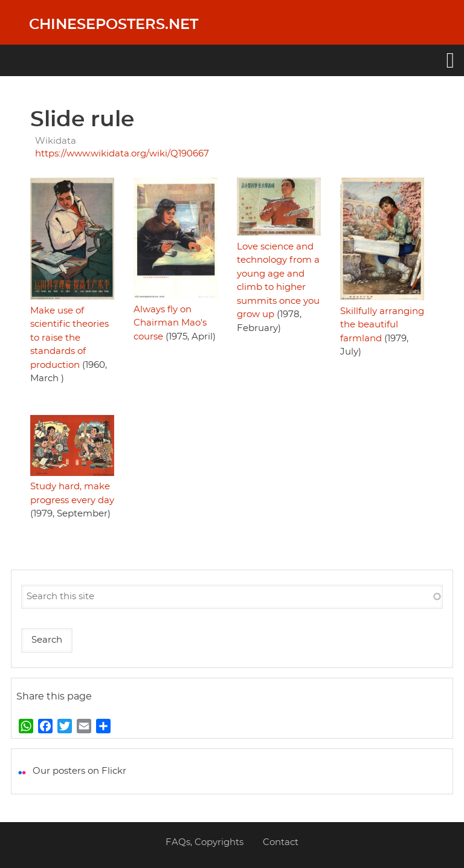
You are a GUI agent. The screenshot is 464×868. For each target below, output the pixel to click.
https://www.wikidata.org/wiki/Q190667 (122, 154)
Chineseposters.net (114, 25)
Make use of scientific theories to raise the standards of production (69, 338)
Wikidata (56, 141)
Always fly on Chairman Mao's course (170, 323)
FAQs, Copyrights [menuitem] (205, 842)
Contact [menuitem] (281, 842)
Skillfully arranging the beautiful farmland (382, 325)
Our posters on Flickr (79, 771)
